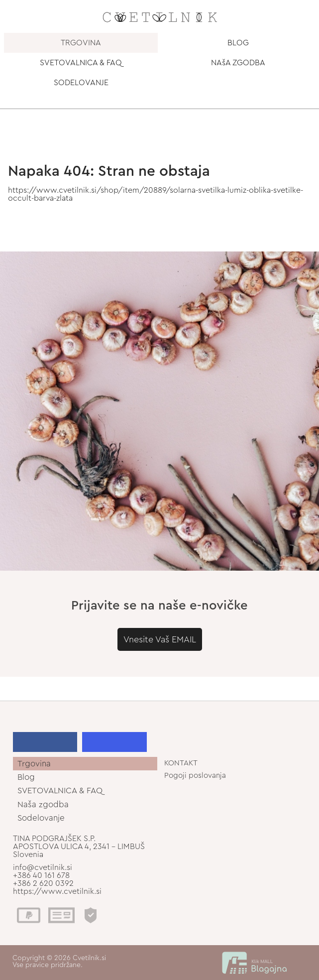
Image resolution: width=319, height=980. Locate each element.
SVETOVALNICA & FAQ (81, 63)
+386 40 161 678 (41, 875)
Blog (26, 777)
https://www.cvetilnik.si (57, 891)
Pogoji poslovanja (195, 776)
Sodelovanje (41, 818)
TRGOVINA (81, 43)
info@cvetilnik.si (43, 867)
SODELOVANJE (81, 83)
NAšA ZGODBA (238, 63)
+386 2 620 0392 (43, 883)
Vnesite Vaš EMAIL (160, 639)
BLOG (238, 43)
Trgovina (34, 764)
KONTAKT (181, 763)
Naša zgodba (43, 804)
